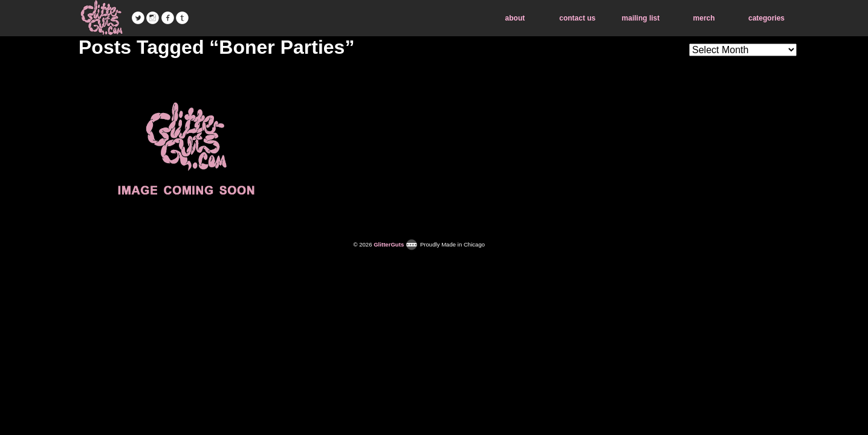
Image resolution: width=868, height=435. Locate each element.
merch (704, 18)
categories (766, 18)
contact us (577, 18)
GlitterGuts (102, 18)
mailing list (641, 18)
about (515, 18)
